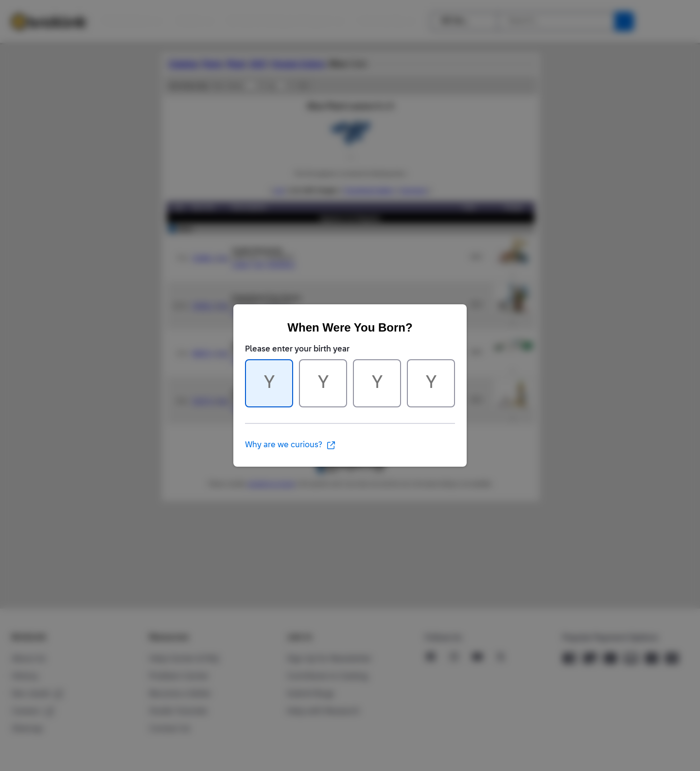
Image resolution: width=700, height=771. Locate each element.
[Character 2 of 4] (323, 383)
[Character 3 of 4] (377, 383)
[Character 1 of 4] (269, 383)
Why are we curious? (290, 445)
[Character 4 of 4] (431, 383)
